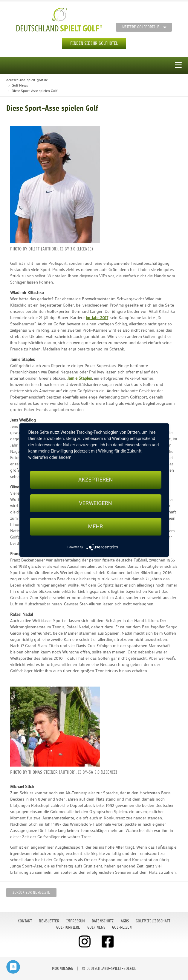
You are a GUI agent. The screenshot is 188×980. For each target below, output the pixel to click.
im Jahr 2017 (97, 317)
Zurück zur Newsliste (31, 892)
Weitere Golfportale (141, 27)
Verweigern (95, 503)
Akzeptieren (95, 480)
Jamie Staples (80, 378)
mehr (96, 527)
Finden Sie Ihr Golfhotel (94, 43)
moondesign (63, 969)
